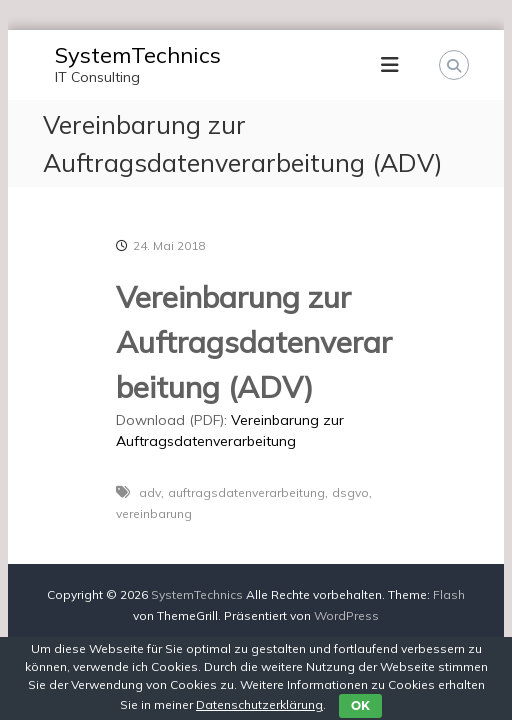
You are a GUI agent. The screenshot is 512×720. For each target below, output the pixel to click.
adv (150, 492)
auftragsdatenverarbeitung (246, 492)
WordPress (346, 615)
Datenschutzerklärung (259, 704)
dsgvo (350, 492)
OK (360, 705)
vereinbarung (154, 513)
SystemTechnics (138, 55)
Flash (449, 594)
